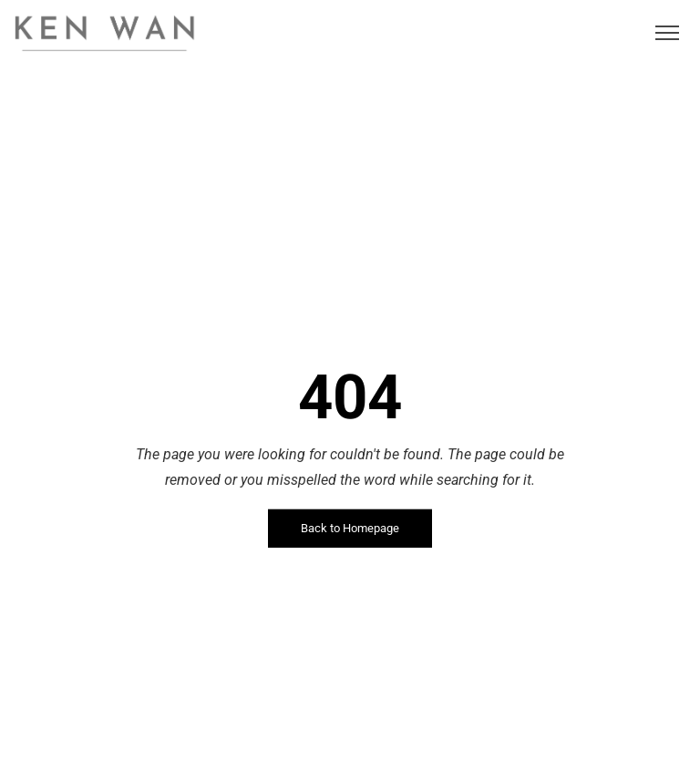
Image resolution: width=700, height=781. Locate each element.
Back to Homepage (350, 528)
